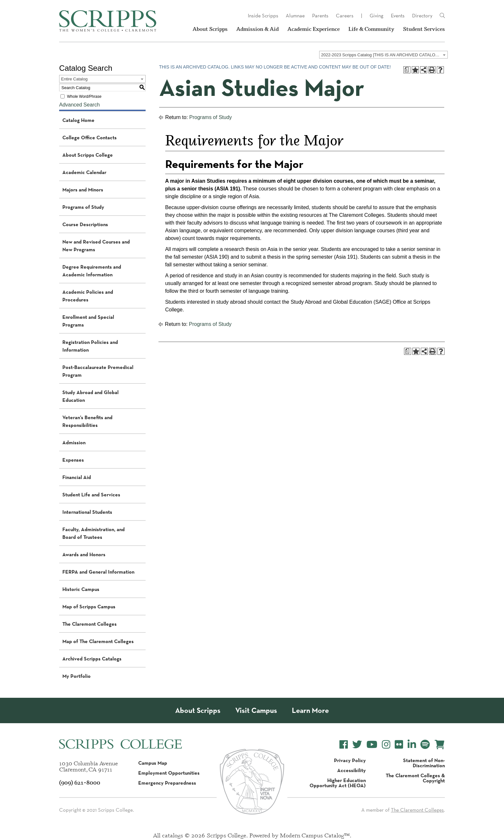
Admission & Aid (257, 29)
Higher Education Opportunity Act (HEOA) (338, 783)
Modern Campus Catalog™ (315, 835)
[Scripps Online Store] (440, 745)
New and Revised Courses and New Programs (96, 245)
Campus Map (153, 763)
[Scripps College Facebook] (344, 745)
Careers (345, 16)
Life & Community (371, 29)
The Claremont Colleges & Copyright (415, 778)
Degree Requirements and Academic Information (92, 271)
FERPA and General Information (98, 572)
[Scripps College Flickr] (399, 745)
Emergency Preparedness (167, 783)
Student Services (424, 29)
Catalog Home (78, 120)
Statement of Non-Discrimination (424, 763)
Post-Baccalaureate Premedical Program (98, 371)
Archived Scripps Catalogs (92, 659)
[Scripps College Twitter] (357, 745)
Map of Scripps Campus (89, 606)
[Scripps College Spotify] (425, 745)
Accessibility (351, 770)
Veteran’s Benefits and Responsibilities (87, 421)
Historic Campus (81, 589)
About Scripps (210, 29)
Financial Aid (77, 477)
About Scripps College (88, 155)
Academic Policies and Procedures (88, 296)
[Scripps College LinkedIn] (412, 745)
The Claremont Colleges (90, 624)
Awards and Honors (84, 554)
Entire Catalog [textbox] (74, 79)
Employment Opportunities (169, 773)
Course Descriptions (85, 224)
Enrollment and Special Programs (88, 321)
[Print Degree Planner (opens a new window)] (407, 70)
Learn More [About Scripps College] (310, 710)
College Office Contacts (90, 137)
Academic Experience (314, 29)
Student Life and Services (91, 494)
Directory (422, 16)
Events (398, 16)
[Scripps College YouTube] (372, 745)
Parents (320, 16)
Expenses (73, 460)
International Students (87, 512)
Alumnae (295, 16)
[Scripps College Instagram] (386, 745)
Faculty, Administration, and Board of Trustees (94, 533)
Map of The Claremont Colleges (98, 641)
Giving (377, 16)
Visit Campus (256, 710)
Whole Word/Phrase (84, 97)
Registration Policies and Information (90, 346)
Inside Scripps (263, 16)
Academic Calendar (84, 172)
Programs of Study (83, 207)
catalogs (173, 835)
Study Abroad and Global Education (90, 396)
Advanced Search (79, 105)
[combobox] (383, 55)
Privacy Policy (350, 760)
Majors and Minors (83, 189)
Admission (74, 442)
